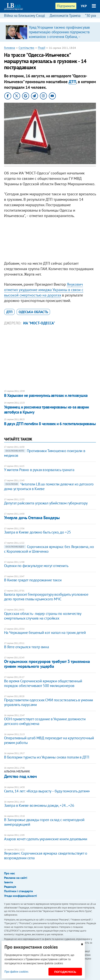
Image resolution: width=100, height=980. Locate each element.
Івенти (9, 882)
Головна (9, 48)
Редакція (10, 887)
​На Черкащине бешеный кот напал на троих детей (45, 633)
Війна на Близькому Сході (25, 16)
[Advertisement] (50, 240)
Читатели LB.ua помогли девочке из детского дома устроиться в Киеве (49, 486)
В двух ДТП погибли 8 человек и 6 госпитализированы (50, 424)
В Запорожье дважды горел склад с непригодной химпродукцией (44, 822)
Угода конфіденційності (20, 896)
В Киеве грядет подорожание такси (33, 580)
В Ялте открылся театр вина (27, 647)
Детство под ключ (20, 776)
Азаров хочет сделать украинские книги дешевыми (46, 839)
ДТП (72, 82)
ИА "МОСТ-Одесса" (39, 323)
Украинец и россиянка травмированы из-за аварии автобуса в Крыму (47, 410)
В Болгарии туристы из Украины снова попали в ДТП (47, 757)
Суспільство (26, 48)
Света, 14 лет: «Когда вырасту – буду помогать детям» (47, 791)
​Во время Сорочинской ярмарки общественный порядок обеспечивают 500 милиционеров (43, 683)
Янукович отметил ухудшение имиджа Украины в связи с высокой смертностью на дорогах (44, 290)
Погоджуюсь (65, 972)
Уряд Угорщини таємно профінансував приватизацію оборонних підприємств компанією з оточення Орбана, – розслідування (59, 34)
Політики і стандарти (19, 891)
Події (42, 48)
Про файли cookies (16, 972)
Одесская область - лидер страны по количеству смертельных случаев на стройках (43, 616)
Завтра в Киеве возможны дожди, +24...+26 (39, 805)
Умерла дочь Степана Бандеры (32, 518)
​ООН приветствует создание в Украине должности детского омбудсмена (45, 721)
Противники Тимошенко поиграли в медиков (45, 453)
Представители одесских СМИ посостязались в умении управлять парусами (49, 702)
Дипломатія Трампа (65, 16)
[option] (50, 32)
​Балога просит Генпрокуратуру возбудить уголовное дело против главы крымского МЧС (46, 597)
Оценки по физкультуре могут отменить (36, 566)
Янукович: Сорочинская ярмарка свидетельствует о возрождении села (46, 856)
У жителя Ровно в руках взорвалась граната (39, 470)
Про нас (9, 873)
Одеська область (33, 312)
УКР (84, 6)
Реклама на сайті (16, 878)
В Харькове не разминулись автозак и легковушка (46, 395)
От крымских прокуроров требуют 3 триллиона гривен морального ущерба (47, 664)
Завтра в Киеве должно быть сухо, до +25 (37, 532)
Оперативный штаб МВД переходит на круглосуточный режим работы (49, 740)
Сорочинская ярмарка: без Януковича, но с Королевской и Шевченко (49, 549)
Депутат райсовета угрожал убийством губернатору (46, 503)
